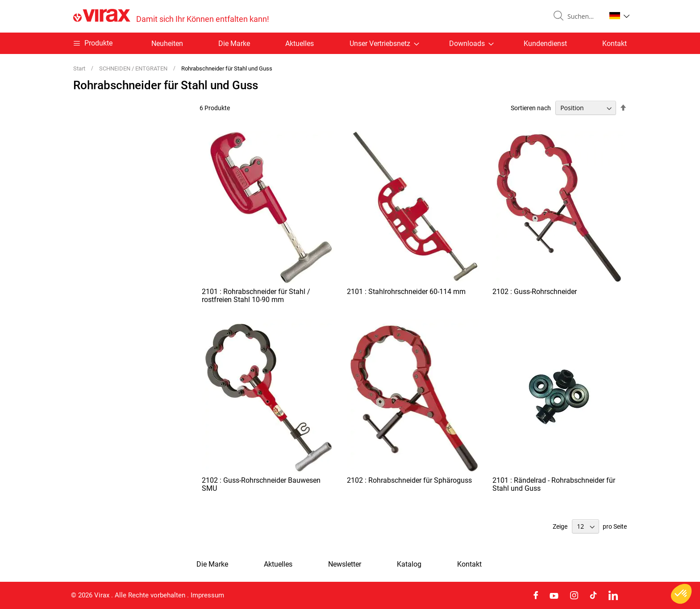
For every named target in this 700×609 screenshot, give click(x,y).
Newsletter (345, 564)
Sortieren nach (531, 108)
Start (80, 68)
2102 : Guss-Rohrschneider (535, 292)
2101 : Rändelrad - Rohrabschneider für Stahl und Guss (554, 484)
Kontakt (615, 43)
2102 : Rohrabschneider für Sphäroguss (409, 480)
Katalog (409, 564)
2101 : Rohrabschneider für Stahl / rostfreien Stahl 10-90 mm (256, 296)
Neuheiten (167, 43)
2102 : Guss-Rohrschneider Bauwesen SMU (261, 484)
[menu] (350, 43)
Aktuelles (300, 43)
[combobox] (583, 17)
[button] (619, 16)
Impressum (207, 595)
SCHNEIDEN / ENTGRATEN (134, 68)
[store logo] (171, 16)
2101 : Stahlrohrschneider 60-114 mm (406, 292)
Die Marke (234, 43)
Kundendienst (545, 43)
